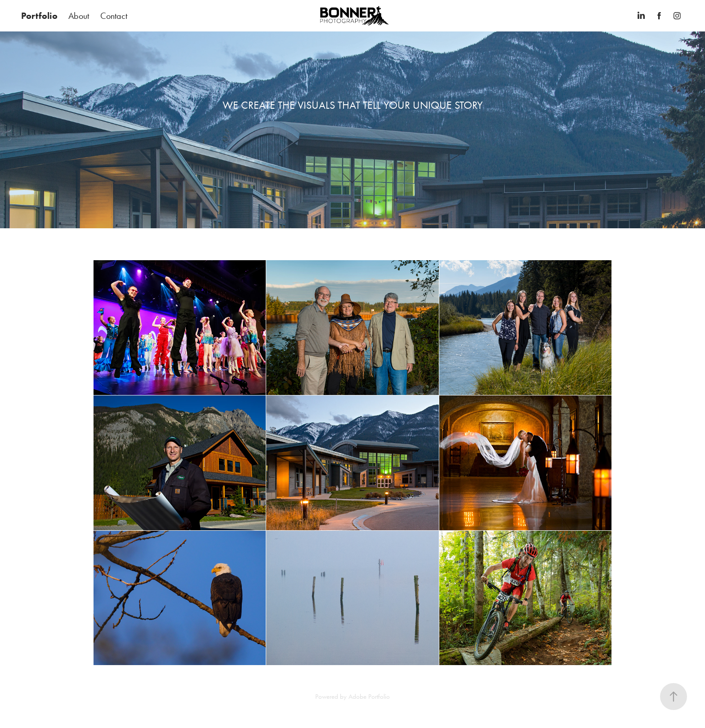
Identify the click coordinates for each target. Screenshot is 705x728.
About (79, 16)
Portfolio (39, 16)
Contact (114, 16)
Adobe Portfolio (369, 697)
